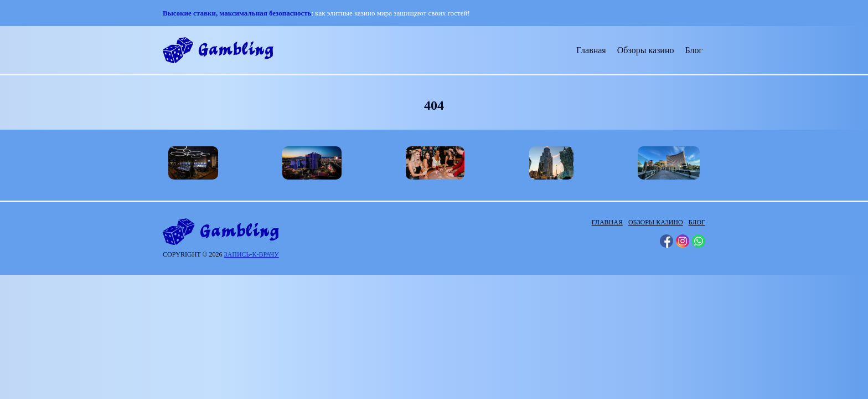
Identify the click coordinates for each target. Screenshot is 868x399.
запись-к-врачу (252, 254)
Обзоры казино (646, 50)
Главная (591, 50)
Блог (694, 50)
